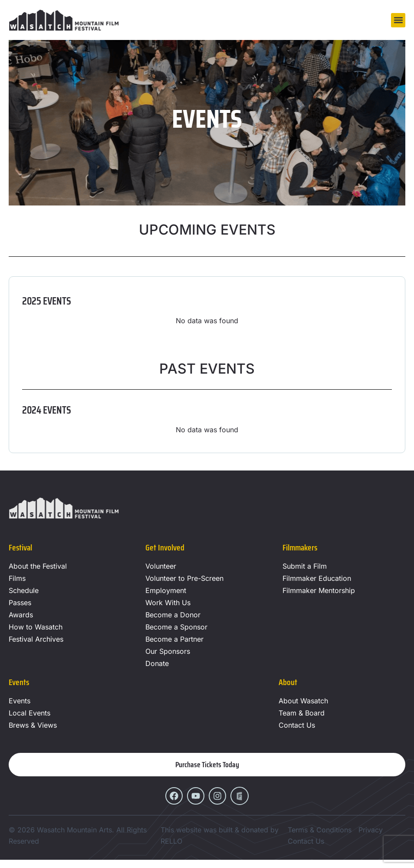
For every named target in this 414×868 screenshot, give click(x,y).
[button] (398, 20)
